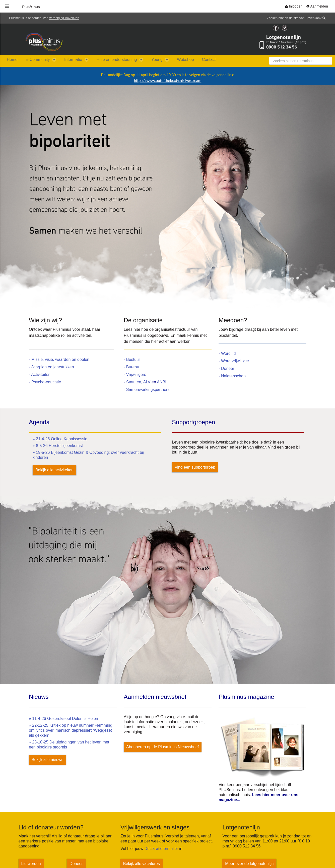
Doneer (228, 368)
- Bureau (131, 367)
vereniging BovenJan (64, 18)
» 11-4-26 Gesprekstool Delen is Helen (63, 719)
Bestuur (133, 359)
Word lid (228, 353)
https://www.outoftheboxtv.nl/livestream (168, 81)
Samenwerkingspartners (148, 390)
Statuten (134, 382)
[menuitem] (294, 6)
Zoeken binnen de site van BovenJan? (294, 18)
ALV (147, 382)
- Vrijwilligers (135, 374)
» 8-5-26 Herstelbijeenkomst (58, 446)
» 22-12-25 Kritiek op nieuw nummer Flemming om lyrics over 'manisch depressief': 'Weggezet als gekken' (71, 730)
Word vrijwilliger (235, 361)
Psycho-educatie (46, 382)
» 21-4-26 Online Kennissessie (60, 439)
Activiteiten (41, 374)
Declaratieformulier (161, 849)
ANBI (161, 382)
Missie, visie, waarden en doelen (60, 359)
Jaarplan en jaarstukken (53, 367)
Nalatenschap (233, 376)
